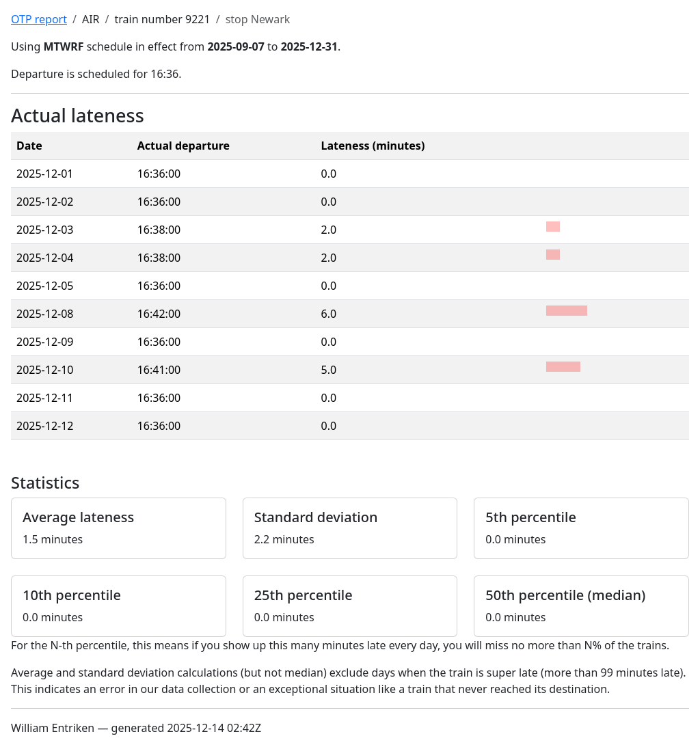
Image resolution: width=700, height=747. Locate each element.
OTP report (39, 19)
